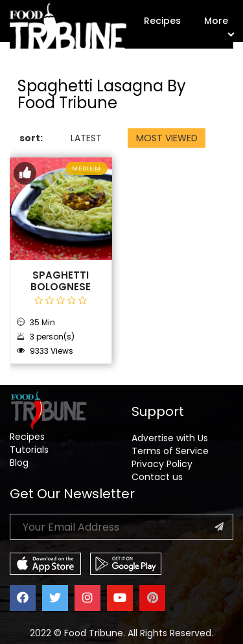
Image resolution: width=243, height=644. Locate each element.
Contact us (157, 477)
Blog (19, 463)
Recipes (162, 21)
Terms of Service (170, 451)
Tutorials (29, 450)
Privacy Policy (162, 464)
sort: (31, 138)
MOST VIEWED (167, 138)
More (219, 25)
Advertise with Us (170, 438)
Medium (86, 168)
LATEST (86, 138)
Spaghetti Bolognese (61, 281)
